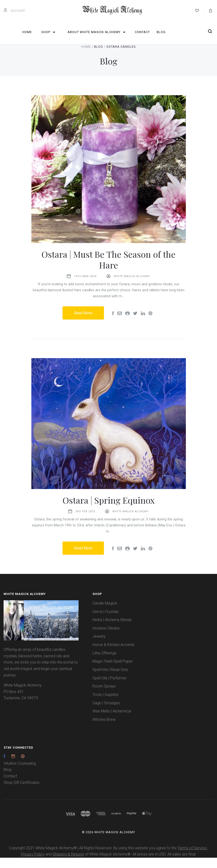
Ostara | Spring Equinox (109, 510)
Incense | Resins (106, 638)
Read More (83, 323)
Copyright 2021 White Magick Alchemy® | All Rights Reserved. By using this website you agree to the (93, 858)
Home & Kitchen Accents (113, 655)
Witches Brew (104, 730)
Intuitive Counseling (20, 774)
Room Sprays (104, 696)
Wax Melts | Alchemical (112, 721)
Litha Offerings (104, 663)
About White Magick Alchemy (96, 32)
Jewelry (99, 647)
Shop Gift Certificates (22, 793)
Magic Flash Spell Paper (113, 672)
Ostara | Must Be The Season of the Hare (108, 270)
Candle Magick (105, 614)
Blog (161, 32)
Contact (142, 32)
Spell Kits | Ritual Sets (110, 680)
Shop (48, 32)
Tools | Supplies (106, 705)
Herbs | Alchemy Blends (112, 630)
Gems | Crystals (106, 622)
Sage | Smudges (106, 713)
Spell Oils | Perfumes (109, 688)
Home (27, 32)
